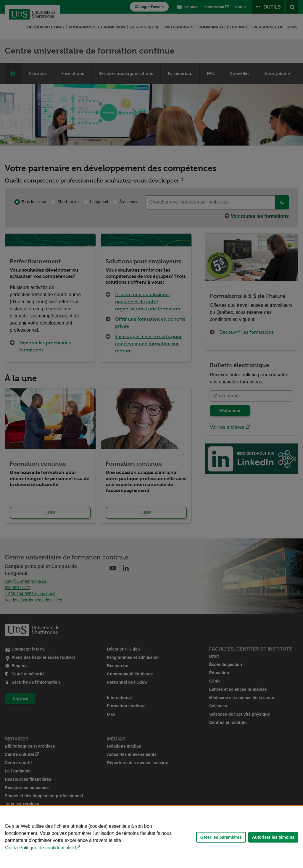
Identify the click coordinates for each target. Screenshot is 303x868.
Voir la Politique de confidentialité (40, 848)
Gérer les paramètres (221, 837)
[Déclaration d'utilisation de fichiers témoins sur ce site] (151, 837)
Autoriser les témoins (273, 837)
